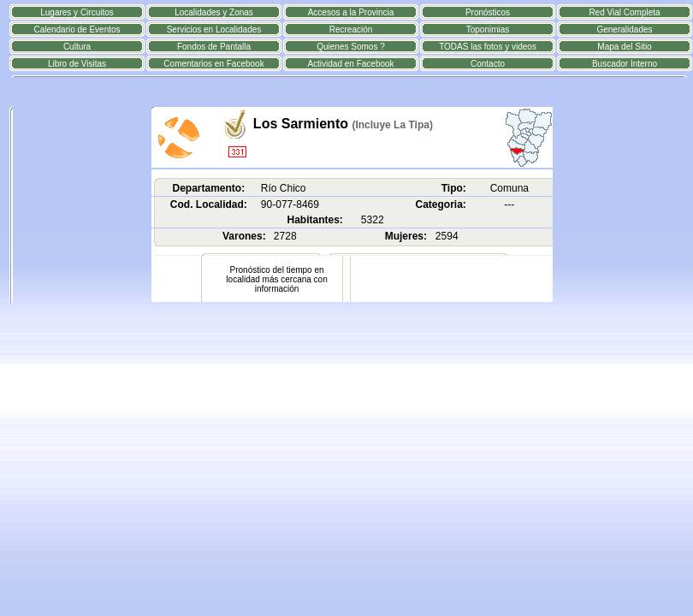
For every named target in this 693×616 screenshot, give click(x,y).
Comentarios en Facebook (213, 64)
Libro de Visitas (77, 64)
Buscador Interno (625, 64)
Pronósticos (488, 12)
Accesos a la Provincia (351, 12)
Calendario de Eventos (77, 30)
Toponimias (488, 30)
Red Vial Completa (624, 12)
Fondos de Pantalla (214, 47)
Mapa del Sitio (624, 47)
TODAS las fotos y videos (488, 47)
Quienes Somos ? (351, 47)
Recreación (351, 30)
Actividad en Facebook (350, 64)
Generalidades (624, 30)
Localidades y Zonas (214, 12)
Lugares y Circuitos (77, 12)
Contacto (488, 64)
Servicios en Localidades (214, 30)
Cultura (77, 47)
